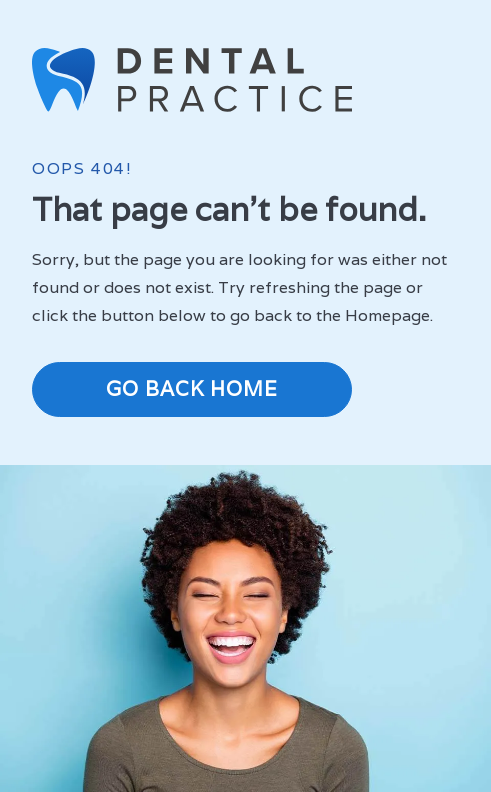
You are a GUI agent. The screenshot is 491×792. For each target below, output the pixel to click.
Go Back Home (192, 389)
